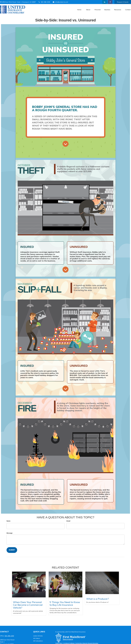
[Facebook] (110, 2)
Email (68, 521)
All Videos (37, 638)
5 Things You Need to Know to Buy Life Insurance (65, 603)
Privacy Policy (59, 643)
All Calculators (38, 641)
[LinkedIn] (105, 2)
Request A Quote (123, 2)
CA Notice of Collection (69, 643)
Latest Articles (38, 636)
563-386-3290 (44, 2)
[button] (79, 10)
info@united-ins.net (60, 2)
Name (8, 521)
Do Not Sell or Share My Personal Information (87, 643)
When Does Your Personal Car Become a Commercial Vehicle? (28, 605)
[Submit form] (12, 550)
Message (10, 533)
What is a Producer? (98, 599)
